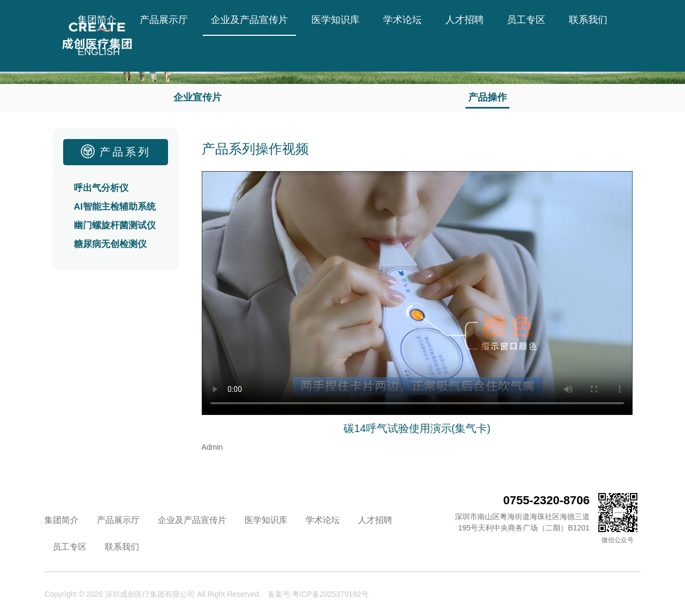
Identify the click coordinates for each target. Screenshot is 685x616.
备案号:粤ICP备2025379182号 (318, 594)
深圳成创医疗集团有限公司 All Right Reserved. (183, 594)
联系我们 (588, 20)
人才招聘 (465, 20)
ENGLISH (99, 52)
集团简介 (97, 20)
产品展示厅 (164, 20)
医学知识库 (336, 20)
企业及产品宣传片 (249, 20)
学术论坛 (402, 20)
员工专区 (526, 20)
